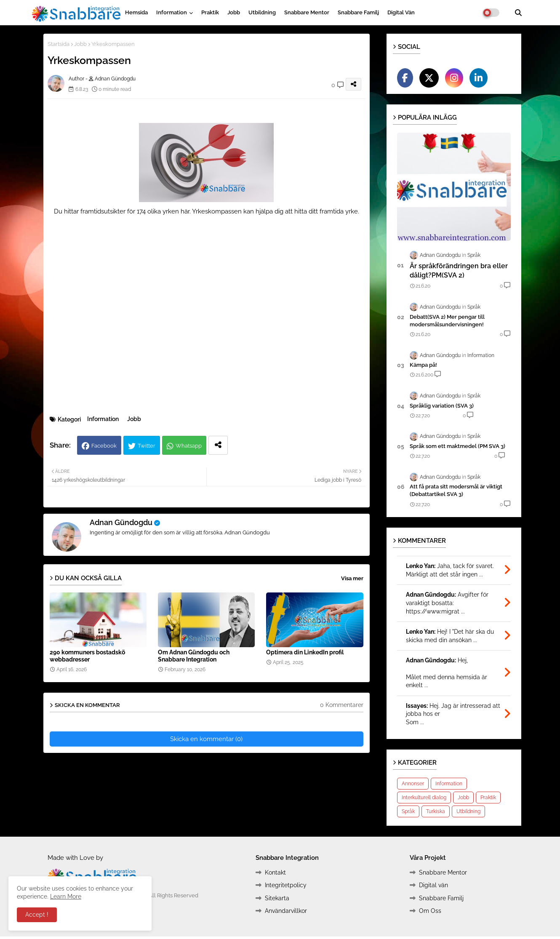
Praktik (210, 12)
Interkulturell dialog (424, 798)
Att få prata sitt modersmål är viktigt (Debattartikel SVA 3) (456, 490)
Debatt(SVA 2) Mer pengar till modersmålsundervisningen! (447, 321)
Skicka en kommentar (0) (206, 739)
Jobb (234, 12)
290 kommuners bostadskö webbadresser (87, 656)
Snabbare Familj (358, 12)
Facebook (104, 446)
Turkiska (436, 811)
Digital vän (401, 12)
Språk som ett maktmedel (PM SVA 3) (457, 446)
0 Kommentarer (342, 705)
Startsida (59, 44)
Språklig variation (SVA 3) (442, 406)
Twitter (147, 446)
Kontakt (275, 872)
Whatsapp (189, 446)
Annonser (413, 784)
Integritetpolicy (286, 885)
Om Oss (430, 911)
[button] (518, 13)
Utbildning (262, 12)
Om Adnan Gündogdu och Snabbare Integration (194, 656)
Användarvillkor (286, 911)
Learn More (66, 896)
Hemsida (136, 12)
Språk (408, 811)
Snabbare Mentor (307, 12)
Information (172, 12)
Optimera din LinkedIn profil (305, 652)
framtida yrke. (339, 211)
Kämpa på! (423, 365)
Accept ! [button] (37, 915)
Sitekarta (277, 898)
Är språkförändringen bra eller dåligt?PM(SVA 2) (459, 271)
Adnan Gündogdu (121, 522)
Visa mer (352, 578)
